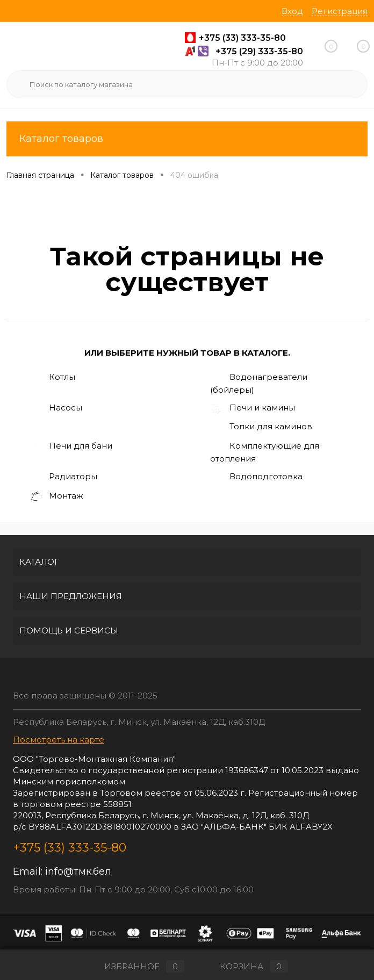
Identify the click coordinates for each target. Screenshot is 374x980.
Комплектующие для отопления (265, 452)
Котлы (52, 378)
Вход (292, 11)
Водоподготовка (256, 477)
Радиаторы (63, 477)
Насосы (56, 408)
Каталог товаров (187, 139)
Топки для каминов (261, 427)
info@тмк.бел (78, 871)
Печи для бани (71, 446)
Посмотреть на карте (59, 740)
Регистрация (340, 11)
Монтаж (56, 497)
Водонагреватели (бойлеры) (259, 383)
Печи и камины (253, 408)
